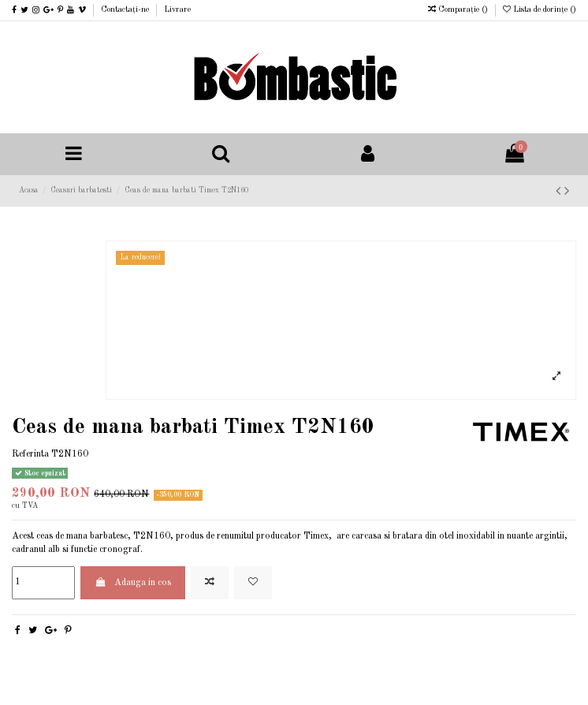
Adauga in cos (132, 582)
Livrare (177, 9)
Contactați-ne (126, 9)
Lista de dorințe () (540, 9)
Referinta (30, 454)
